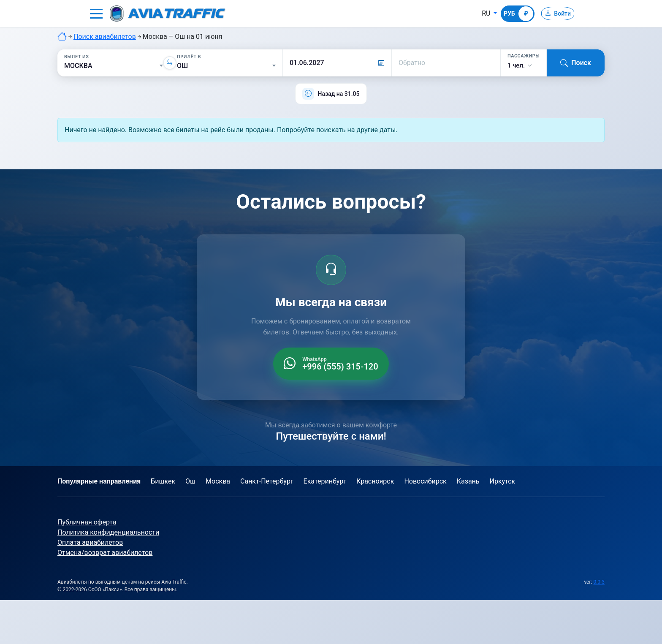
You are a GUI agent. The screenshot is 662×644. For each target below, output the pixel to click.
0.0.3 (599, 582)
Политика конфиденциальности (108, 532)
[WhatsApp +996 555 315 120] (331, 364)
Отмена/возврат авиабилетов (105, 553)
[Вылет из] (114, 66)
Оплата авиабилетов (90, 542)
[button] (96, 14)
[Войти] (554, 14)
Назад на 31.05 (338, 94)
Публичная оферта (87, 522)
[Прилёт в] (226, 66)
